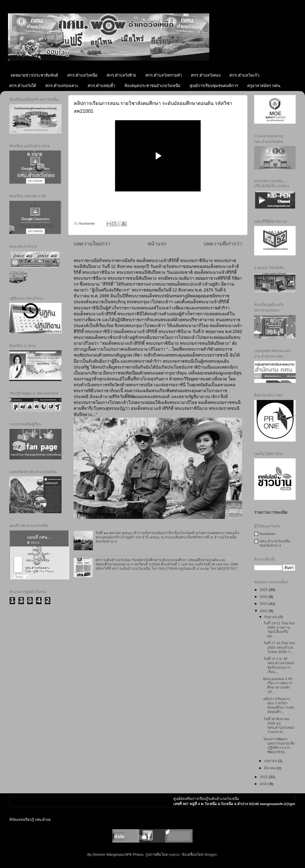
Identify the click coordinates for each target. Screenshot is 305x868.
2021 (264, 777)
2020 (264, 784)
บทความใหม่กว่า (92, 244)
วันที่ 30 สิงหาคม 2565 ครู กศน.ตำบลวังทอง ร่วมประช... (279, 726)
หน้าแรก (157, 244)
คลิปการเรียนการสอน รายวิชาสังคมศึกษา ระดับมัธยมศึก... (279, 705)
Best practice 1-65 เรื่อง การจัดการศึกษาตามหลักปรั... (278, 685)
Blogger (211, 854)
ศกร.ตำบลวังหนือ (82, 75)
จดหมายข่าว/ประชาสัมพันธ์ (34, 75)
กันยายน (271, 617)
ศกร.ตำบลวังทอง (206, 75)
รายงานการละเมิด (271, 512)
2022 (264, 611)
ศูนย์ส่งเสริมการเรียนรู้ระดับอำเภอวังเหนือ (213, 799)
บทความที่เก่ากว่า (223, 244)
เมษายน (271, 761)
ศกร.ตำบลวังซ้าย (121, 75)
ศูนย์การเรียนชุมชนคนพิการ (214, 86)
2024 (264, 597)
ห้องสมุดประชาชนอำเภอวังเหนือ (152, 86)
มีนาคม (270, 768)
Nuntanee (267, 534)
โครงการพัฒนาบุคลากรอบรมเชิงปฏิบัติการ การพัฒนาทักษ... (279, 746)
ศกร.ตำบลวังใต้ (23, 86)
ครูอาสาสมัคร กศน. (264, 86)
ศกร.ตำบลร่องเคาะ (62, 86)
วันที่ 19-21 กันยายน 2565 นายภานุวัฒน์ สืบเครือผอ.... (279, 630)
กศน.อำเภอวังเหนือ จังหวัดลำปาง (275, 543)
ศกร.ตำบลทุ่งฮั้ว (101, 86)
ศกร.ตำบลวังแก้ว (244, 75)
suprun (174, 854)
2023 (264, 604)
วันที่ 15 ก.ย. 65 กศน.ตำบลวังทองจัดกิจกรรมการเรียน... (279, 665)
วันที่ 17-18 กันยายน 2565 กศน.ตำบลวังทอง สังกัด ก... (279, 647)
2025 (264, 590)
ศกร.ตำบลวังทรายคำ (164, 75)
